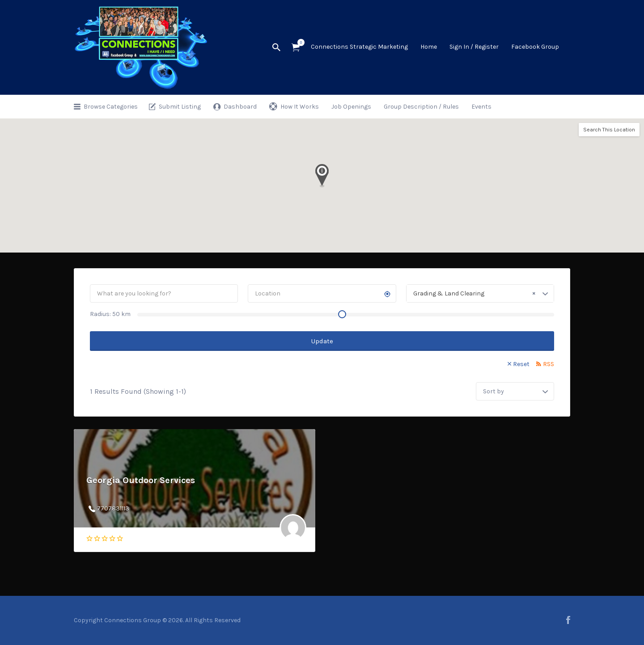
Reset (521, 364)
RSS (549, 364)
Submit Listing (180, 107)
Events (481, 107)
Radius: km (110, 314)
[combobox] (480, 293)
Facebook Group (535, 47)
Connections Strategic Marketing (359, 47)
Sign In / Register (474, 47)
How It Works (300, 107)
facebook (568, 620)
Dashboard (240, 107)
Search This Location (609, 130)
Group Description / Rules (421, 107)
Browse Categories (111, 107)
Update (322, 341)
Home (429, 47)
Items (299, 42)
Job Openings (351, 107)
